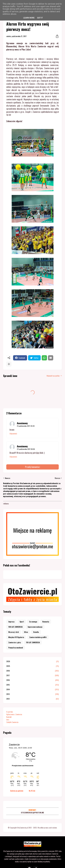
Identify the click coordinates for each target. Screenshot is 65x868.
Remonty (46, 622)
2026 (32, 661)
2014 (32, 689)
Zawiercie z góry (15, 642)
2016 (32, 680)
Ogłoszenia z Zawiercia (14, 714)
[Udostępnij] (56, 36)
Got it (40, 18)
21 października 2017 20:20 (26, 426)
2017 (32, 675)
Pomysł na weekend (16, 648)
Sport (22, 622)
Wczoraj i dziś (14, 632)
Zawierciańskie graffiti (38, 637)
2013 (32, 694)
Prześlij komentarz (33, 467)
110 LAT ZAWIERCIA (33, 642)
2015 (32, 685)
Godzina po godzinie (17, 791)
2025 (32, 666)
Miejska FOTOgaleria (16, 637)
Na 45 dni (32, 791)
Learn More (29, 18)
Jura (8, 719)
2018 (32, 671)
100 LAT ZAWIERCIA (15, 627)
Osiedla (36, 632)
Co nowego (33, 622)
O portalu (9, 712)
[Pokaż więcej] (9, 364)
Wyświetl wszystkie (53, 376)
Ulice (26, 632)
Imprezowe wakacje (35, 627)
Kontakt (9, 717)
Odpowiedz (13, 434)
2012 (32, 699)
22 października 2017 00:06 (26, 449)
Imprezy (11, 622)
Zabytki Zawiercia (12, 722)
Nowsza (8, 478)
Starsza (57, 478)
